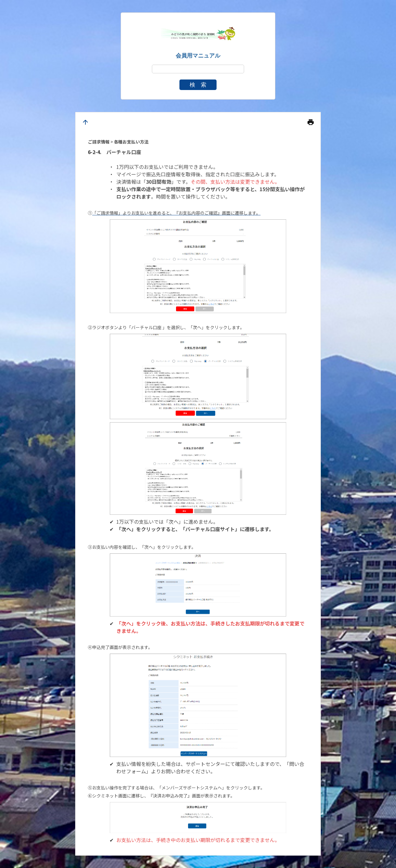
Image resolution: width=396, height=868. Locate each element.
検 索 (198, 85)
